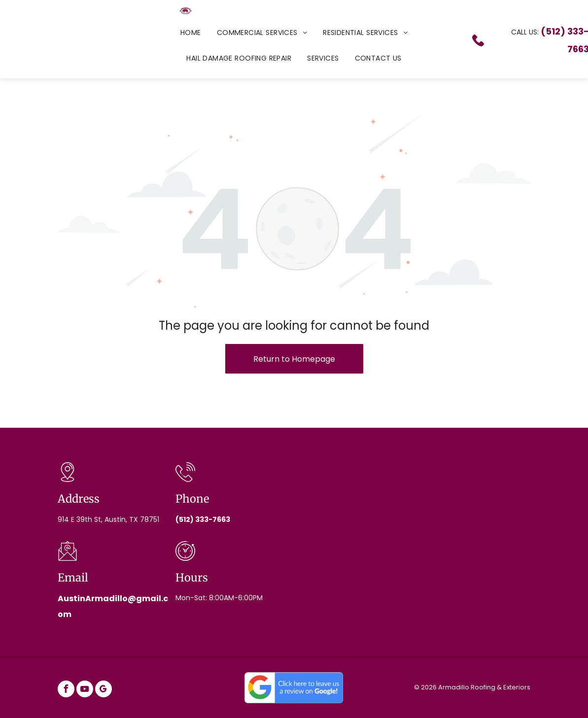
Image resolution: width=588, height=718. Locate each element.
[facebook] (66, 690)
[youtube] (85, 690)
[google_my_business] (104, 690)
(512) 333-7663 (203, 519)
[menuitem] (191, 33)
